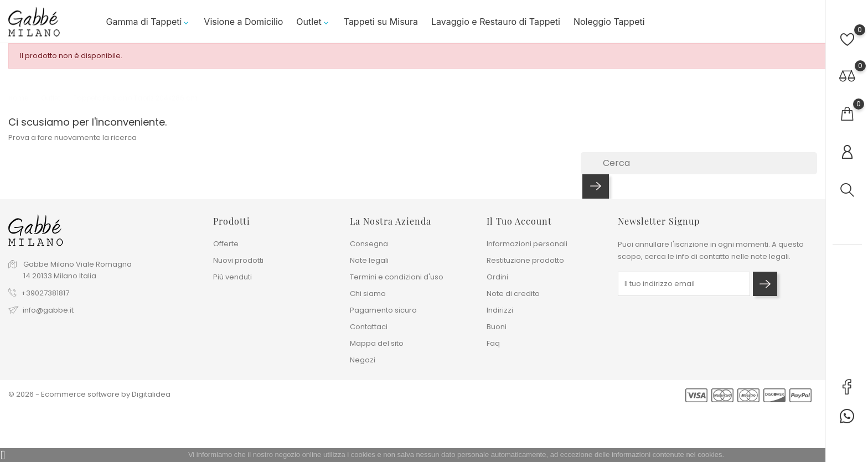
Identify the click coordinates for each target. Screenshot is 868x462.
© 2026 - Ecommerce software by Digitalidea (89, 394)
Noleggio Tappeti (609, 22)
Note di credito (513, 294)
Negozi (363, 360)
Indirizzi (500, 310)
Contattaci (369, 327)
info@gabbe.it (48, 310)
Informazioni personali (527, 244)
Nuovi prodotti (238, 260)
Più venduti (232, 277)
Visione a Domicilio (243, 22)
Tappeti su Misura (381, 22)
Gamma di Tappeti (149, 22)
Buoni (497, 327)
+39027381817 (45, 293)
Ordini (497, 277)
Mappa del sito (377, 343)
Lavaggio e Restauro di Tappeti (496, 22)
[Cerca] (699, 163)
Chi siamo (368, 294)
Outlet (313, 22)
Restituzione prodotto (525, 260)
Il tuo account (519, 221)
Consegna (369, 244)
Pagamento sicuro (383, 310)
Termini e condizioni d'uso (397, 277)
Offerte (226, 244)
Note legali (369, 260)
